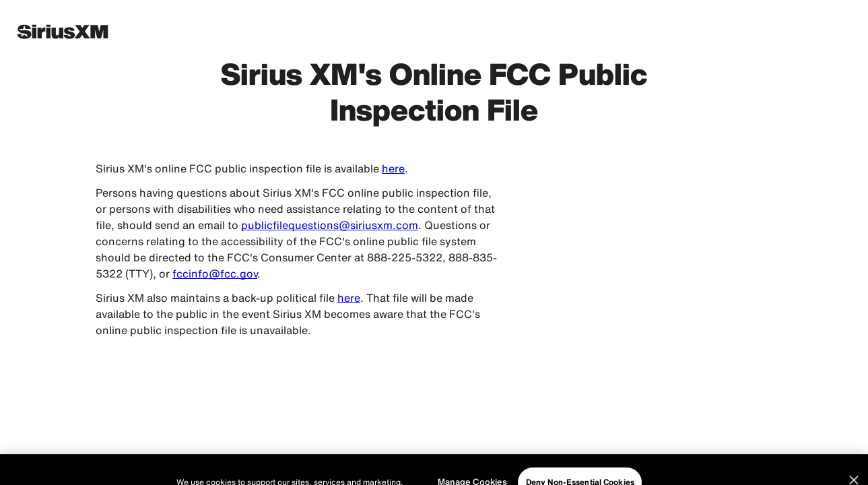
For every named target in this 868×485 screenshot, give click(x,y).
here (393, 168)
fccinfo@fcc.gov (215, 273)
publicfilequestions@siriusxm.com (330, 225)
